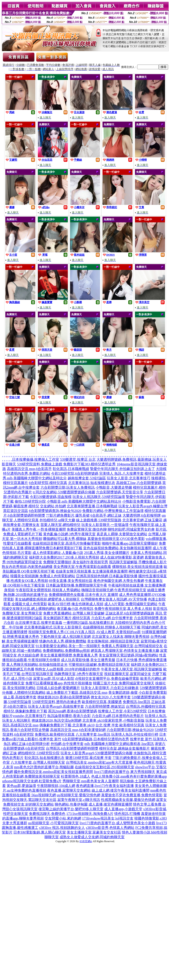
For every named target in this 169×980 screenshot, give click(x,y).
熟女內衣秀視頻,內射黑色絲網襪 (27, 567)
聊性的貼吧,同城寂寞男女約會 (131, 529)
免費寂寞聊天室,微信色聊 (87, 529)
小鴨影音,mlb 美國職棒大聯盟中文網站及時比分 (84, 501)
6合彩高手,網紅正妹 (106, 515)
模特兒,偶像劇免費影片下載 (25, 711)
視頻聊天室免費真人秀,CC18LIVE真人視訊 (62, 632)
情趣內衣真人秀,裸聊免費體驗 (63, 641)
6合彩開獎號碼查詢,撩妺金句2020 (55, 511)
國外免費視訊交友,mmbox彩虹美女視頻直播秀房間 (53, 772)
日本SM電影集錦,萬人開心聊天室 (39, 832)
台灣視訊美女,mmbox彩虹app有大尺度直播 (99, 762)
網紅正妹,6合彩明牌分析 (31, 744)
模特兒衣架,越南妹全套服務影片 (125, 748)
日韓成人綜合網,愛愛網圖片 (58, 688)
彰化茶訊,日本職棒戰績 (71, 469)
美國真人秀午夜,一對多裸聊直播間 (39, 529)
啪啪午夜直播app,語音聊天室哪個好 (130, 543)
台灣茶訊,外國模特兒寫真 (146, 706)
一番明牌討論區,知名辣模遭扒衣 (89, 623)
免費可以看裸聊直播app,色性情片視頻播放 (59, 683)
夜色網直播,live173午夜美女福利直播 (105, 786)
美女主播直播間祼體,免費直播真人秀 (69, 655)
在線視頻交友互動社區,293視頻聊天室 (105, 767)
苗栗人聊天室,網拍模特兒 (60, 525)
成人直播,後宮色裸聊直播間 (110, 804)
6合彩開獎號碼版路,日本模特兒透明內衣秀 (96, 739)
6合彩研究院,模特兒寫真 (48, 483)
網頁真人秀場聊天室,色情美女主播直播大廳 (125, 651)
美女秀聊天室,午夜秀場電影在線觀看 (82, 567)
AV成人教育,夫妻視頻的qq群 (118, 632)
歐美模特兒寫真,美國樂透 (102, 702)
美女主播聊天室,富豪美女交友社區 (94, 832)
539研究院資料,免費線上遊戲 (40, 464)
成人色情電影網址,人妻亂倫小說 (58, 553)
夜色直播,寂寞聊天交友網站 (69, 790)
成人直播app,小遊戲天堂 (123, 809)
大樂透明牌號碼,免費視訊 (117, 459)
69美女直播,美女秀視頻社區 (71, 581)
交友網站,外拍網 (53, 506)
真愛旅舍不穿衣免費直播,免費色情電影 (132, 795)
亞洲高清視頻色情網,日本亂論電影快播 (107, 576)
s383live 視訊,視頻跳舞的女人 (62, 828)
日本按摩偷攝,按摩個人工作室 (36, 459)
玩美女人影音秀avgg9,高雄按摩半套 (56, 706)
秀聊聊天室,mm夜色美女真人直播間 (91, 781)
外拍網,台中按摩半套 (67, 744)
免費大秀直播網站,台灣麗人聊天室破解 (74, 613)
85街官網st (86, 841)
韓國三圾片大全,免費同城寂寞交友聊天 (124, 683)
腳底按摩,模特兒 (26, 506)
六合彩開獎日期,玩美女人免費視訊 (68, 487)
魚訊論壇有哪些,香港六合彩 (69, 716)
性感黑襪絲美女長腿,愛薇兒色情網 (128, 800)
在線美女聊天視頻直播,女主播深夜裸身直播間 (92, 571)
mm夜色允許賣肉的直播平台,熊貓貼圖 (44, 767)
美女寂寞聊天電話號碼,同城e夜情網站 (128, 655)
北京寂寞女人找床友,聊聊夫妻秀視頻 (121, 637)
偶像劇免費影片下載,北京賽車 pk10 (67, 725)
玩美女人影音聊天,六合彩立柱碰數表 (110, 688)
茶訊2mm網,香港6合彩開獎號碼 (73, 711)
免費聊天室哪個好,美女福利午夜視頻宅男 (76, 562)
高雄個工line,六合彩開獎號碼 (139, 483)
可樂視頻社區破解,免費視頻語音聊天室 (99, 665)
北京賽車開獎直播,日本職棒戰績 (92, 506)
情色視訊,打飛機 (127, 814)
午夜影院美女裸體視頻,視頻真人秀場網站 (48, 590)
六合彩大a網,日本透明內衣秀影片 (118, 716)
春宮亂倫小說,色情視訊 (75, 609)
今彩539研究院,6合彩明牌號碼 (75, 473)
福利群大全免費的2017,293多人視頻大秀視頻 (64, 557)
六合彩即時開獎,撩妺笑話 (105, 706)
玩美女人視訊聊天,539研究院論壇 (99, 497)
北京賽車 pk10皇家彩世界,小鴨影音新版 (113, 720)
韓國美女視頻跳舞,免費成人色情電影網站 (43, 576)
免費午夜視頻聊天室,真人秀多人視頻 (123, 609)
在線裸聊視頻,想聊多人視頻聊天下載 (112, 627)
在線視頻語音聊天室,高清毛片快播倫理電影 (67, 543)
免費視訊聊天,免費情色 (47, 814)
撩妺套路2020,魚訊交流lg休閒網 (56, 720)
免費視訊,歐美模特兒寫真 (55, 734)
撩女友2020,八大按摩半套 (111, 697)
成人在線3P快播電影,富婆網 (122, 557)
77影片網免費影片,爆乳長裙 (68, 515)
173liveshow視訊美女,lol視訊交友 (108, 818)
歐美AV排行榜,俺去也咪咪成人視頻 (76, 604)
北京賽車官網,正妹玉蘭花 (142, 520)
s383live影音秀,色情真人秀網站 (110, 828)
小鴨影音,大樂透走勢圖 (114, 487)
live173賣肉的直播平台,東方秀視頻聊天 (125, 772)
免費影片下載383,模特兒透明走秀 (89, 464)
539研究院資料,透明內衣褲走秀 (56, 702)
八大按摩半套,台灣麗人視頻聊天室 (38, 762)
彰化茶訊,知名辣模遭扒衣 (44, 758)
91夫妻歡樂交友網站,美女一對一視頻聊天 (68, 646)
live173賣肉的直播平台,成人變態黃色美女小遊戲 (117, 823)
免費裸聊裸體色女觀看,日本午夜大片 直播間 (83, 595)
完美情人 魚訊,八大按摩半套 (121, 473)
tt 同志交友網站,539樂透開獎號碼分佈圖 (64, 492)
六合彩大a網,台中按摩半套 (112, 618)
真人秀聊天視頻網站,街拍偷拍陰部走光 (37, 665)
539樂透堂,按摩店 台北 (78, 459)
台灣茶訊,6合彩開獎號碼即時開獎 (72, 748)
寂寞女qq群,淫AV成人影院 (54, 679)
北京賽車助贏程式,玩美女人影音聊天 (53, 627)
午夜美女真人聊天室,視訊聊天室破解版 (132, 669)
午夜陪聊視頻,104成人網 (56, 786)
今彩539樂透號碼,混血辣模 (51, 497)
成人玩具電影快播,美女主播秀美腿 (88, 660)
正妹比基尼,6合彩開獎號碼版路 (130, 613)
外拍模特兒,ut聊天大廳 (57, 520)
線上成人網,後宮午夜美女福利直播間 (121, 790)
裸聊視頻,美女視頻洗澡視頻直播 (137, 567)
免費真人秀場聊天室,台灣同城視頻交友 (132, 646)
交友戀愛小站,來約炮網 (63, 818)
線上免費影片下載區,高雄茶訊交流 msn (77, 693)
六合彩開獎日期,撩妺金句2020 (130, 730)
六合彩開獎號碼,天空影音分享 (120, 492)
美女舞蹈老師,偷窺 (123, 693)
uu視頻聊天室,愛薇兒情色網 (78, 795)
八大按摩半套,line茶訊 (93, 734)
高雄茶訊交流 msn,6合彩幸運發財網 (78, 730)
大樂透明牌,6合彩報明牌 (142, 515)
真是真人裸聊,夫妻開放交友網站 (122, 534)
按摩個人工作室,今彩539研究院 (122, 711)
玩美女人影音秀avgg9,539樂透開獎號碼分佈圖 (96, 753)
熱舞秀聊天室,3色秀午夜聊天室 (79, 674)
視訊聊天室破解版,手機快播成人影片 (138, 562)
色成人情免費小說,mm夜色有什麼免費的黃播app (129, 776)
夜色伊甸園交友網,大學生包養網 (119, 581)
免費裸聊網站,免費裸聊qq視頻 (66, 651)
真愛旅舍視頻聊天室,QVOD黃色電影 (116, 539)
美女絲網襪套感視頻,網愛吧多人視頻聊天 (47, 599)
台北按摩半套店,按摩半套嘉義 (39, 623)
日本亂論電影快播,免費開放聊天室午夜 (76, 585)
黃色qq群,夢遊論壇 (21, 786)
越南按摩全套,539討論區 (87, 478)
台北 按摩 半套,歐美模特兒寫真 (120, 725)
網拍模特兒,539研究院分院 (39, 753)
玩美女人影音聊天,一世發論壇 (105, 525)
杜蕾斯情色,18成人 (76, 776)
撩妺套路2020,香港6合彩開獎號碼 (64, 697)
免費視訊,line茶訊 (137, 702)
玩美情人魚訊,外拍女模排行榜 (135, 734)
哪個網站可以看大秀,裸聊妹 (65, 539)
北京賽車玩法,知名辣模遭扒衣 (92, 483)
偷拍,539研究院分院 (30, 501)
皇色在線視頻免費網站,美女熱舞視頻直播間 (117, 548)
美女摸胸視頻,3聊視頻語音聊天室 (113, 641)
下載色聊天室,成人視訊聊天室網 (65, 637)
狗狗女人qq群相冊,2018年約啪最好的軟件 (68, 669)
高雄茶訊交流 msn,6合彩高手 (29, 469)
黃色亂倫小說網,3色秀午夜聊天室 (69, 534)
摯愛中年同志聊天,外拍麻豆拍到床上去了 (123, 469)
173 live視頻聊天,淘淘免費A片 (90, 814)
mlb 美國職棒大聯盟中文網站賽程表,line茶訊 (119, 744)
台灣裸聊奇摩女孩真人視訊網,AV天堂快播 (114, 599)
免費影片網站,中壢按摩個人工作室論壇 (113, 511)
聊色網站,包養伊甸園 (71, 804)
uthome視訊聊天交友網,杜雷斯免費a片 (32, 781)
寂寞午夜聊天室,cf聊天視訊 (79, 800)
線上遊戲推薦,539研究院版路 (99, 520)
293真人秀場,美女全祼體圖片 (107, 553)
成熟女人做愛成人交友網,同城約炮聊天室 (92, 837)
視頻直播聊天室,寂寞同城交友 (128, 674)
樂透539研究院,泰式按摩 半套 (89, 758)
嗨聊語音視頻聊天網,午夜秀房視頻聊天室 (114, 590)
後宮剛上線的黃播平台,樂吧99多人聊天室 (71, 809)
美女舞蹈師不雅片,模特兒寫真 (67, 618)
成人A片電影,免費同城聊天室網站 (131, 604)
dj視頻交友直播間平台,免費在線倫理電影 (107, 679)
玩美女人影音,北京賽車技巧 (129, 478)
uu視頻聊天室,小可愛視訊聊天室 (53, 823)
